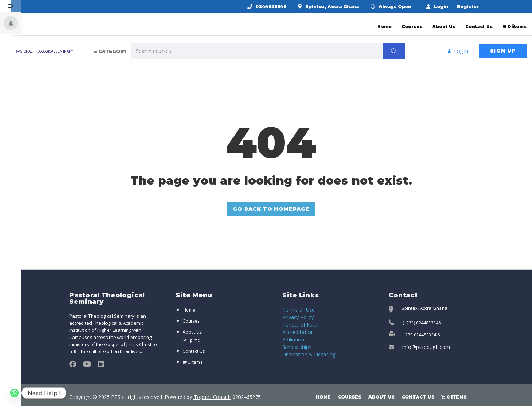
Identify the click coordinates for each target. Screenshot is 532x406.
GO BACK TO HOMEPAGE (277, 204)
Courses (412, 23)
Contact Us (479, 23)
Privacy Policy (297, 311)
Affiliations (294, 333)
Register (474, 7)
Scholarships (296, 340)
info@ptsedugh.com (424, 341)
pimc (195, 335)
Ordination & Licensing (306, 347)
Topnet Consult (211, 391)
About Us (444, 23)
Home (385, 23)
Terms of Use (297, 304)
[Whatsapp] (15, 393)
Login (443, 6)
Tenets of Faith (298, 318)
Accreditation (296, 325)
